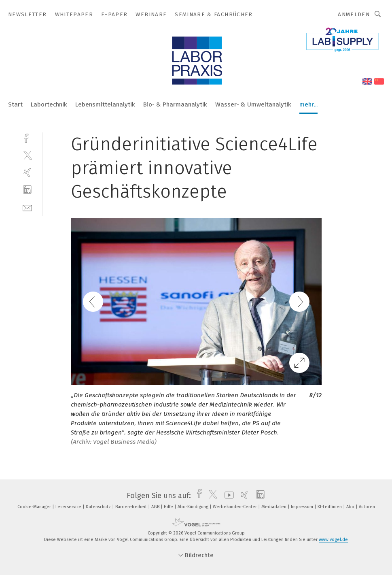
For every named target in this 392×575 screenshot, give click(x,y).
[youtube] (227, 496)
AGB (156, 507)
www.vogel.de (333, 540)
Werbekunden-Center (235, 507)
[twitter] (27, 155)
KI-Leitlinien (330, 507)
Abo (351, 507)
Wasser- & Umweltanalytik (253, 104)
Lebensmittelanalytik (105, 104)
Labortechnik (49, 104)
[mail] (27, 207)
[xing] (27, 172)
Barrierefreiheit (132, 507)
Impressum (303, 507)
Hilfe (169, 507)
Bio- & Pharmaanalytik (175, 104)
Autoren (367, 507)
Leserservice (69, 507)
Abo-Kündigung (194, 507)
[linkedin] (27, 190)
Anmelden (354, 14)
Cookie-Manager (35, 507)
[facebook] (27, 137)
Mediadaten (274, 507)
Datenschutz (99, 507)
